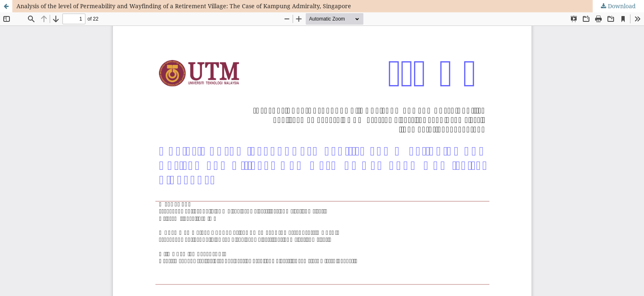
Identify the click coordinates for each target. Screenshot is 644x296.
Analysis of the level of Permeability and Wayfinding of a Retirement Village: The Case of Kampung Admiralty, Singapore (184, 6)
